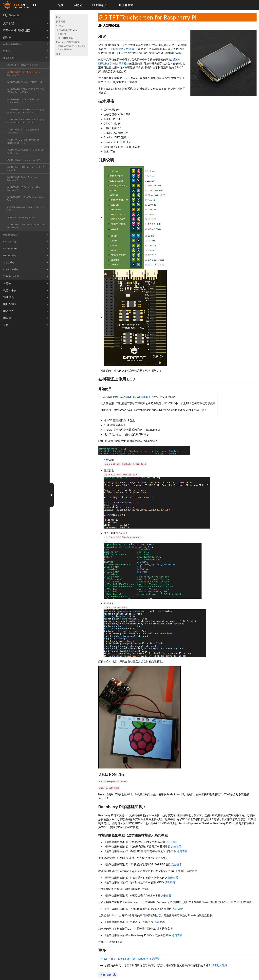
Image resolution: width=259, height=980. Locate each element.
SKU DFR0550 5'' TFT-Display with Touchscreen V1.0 (23, 131)
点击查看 (171, 842)
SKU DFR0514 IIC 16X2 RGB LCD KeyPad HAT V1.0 (23, 101)
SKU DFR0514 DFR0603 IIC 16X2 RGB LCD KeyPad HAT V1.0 (25, 91)
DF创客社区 (100, 5)
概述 (58, 17)
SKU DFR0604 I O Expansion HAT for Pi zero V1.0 (25, 169)
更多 (58, 53)
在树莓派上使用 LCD (67, 30)
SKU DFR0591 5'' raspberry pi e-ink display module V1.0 (23, 141)
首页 (60, 5)
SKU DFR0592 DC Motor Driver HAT (24, 160)
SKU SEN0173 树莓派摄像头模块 (22, 65)
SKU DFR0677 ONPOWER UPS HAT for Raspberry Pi (26, 226)
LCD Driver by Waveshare (135, 397)
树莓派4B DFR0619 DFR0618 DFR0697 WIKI (26, 209)
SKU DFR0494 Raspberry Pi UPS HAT (24, 82)
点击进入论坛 (220, 965)
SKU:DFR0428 (109, 25)
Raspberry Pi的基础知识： (69, 42)
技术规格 (61, 21)
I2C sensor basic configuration (21, 217)
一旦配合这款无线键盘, (121, 49)
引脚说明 (61, 26)
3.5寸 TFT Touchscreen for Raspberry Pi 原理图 (132, 959)
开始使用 (62, 34)
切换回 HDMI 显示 (66, 38)
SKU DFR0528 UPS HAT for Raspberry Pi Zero (26, 199)
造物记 (78, 5)
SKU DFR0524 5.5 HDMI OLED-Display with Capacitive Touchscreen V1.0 (25, 111)
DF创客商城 (126, 5)
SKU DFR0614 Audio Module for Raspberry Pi (22, 179)
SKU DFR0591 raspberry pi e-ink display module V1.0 (25, 151)
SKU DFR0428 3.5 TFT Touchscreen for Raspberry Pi (25, 74)
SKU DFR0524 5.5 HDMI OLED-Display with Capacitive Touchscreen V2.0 (25, 121)
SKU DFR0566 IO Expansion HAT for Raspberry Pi (24, 189)
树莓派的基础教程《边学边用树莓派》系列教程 (72, 48)
